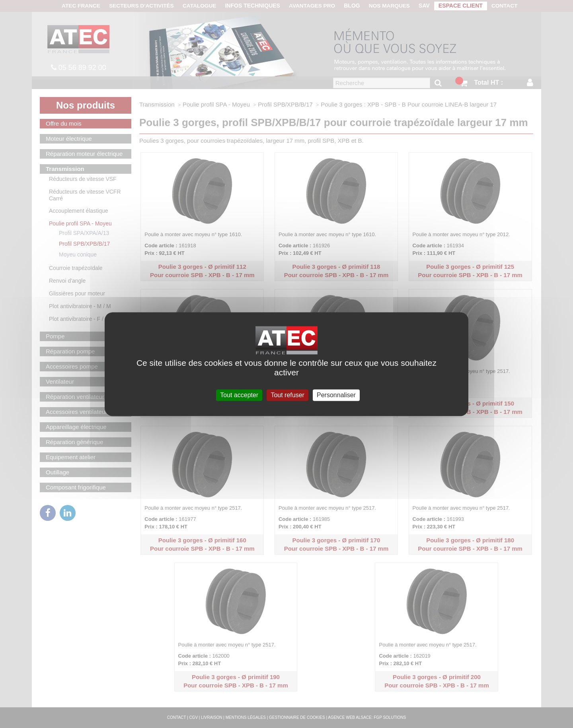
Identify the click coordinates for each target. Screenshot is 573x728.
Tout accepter (239, 395)
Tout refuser (287, 395)
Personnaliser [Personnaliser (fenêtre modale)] (336, 395)
